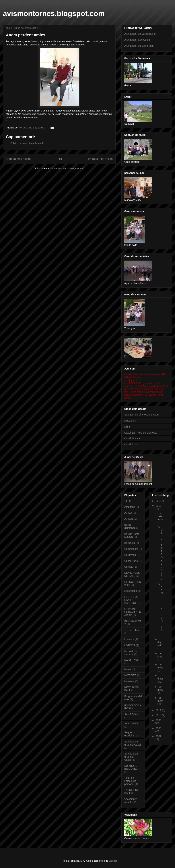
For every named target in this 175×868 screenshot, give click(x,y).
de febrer (160, 701)
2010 (159, 715)
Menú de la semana (131, 653)
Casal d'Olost (132, 444)
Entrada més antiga (100, 159)
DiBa (127, 427)
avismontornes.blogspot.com (54, 14)
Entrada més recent (18, 159)
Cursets (129, 567)
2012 (159, 506)
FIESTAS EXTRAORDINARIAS (133, 612)
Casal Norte (131, 561)
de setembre (160, 516)
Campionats (131, 549)
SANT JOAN (131, 714)
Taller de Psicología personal (130, 781)
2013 (159, 501)
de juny (160, 655)
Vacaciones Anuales (131, 801)
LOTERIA (130, 645)
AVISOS (129, 519)
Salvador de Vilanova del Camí (142, 415)
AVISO (128, 513)
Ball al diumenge (130, 526)
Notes (128, 669)
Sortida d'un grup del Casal (133, 743)
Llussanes (130, 421)
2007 (159, 736)
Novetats (129, 681)
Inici (59, 159)
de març (160, 688)
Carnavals (130, 555)
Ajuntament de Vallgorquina (140, 34)
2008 (159, 728)
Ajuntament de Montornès (139, 46)
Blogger (113, 861)
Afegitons (130, 507)
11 (126, 501)
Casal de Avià (132, 438)
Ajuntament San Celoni (137, 40)
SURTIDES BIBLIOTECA (132, 767)
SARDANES (131, 723)
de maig (160, 666)
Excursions (131, 591)
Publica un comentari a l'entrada (27, 143)
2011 (159, 710)
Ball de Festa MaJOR (132, 535)
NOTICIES (130, 675)
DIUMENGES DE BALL (132, 574)
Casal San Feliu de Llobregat (141, 433)
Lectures (129, 639)
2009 (159, 720)
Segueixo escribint (130, 734)
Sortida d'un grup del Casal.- (131, 757)
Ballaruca (130, 543)
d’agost (160, 644)
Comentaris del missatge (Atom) (67, 168)
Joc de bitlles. (132, 630)
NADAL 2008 (132, 660)
